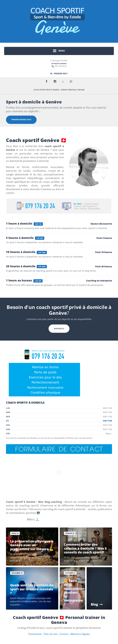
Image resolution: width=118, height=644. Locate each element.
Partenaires (35, 634)
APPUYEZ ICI (59, 329)
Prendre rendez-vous (21, 120)
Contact (64, 634)
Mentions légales (80, 634)
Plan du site (51, 634)
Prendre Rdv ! (59, 74)
